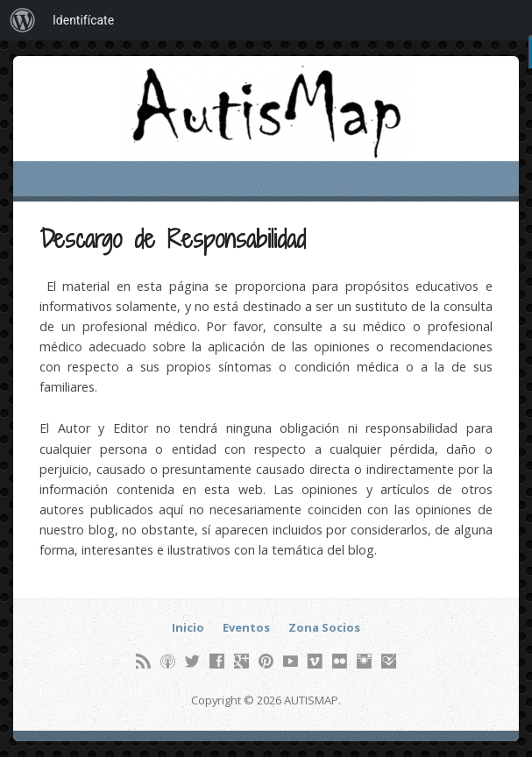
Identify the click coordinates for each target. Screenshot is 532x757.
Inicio (188, 627)
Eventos (246, 627)
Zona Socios (324, 627)
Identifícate (83, 20)
